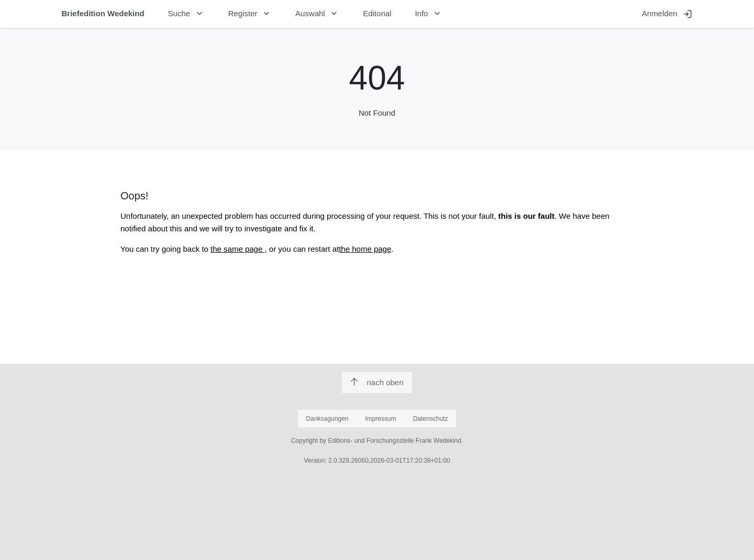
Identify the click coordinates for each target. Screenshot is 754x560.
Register (250, 14)
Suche (186, 14)
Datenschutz (431, 419)
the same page (237, 249)
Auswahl (317, 14)
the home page (365, 249)
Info (429, 14)
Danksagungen (328, 419)
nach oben (377, 382)
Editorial (377, 13)
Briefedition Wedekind (103, 13)
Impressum (380, 419)
